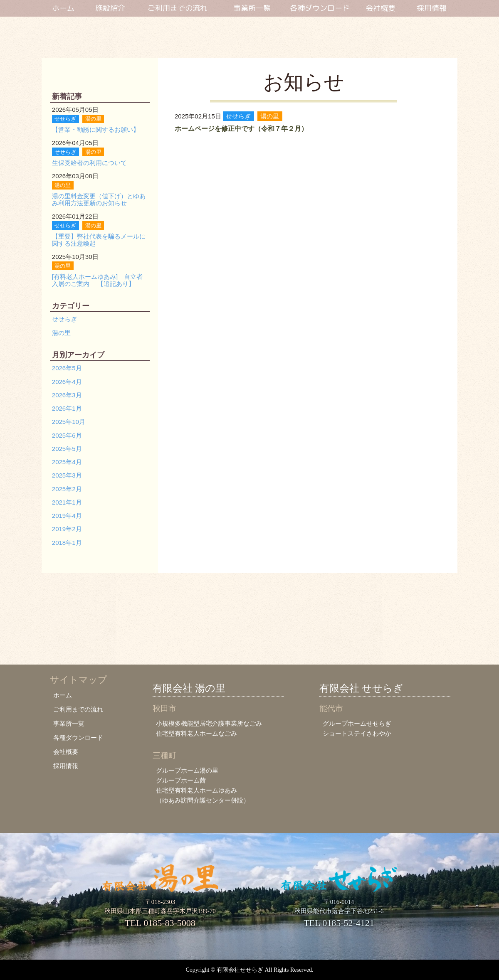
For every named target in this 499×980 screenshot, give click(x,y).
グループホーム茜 (181, 780)
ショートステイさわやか (357, 733)
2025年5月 (67, 449)
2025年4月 (67, 462)
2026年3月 (67, 395)
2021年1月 (67, 502)
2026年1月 (67, 408)
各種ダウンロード (320, 9)
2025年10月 (69, 422)
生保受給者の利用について (89, 163)
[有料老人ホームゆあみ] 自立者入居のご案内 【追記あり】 (97, 280)
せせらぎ (64, 319)
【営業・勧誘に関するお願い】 (96, 129)
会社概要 (380, 9)
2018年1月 (67, 543)
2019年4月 (67, 516)
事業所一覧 (252, 9)
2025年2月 (67, 489)
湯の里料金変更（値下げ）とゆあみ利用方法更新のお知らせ (99, 199)
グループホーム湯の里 (187, 770)
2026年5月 (67, 368)
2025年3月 (67, 475)
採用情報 (432, 9)
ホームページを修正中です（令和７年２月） (241, 129)
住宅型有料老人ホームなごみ (196, 733)
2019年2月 (67, 529)
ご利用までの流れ (178, 9)
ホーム (63, 9)
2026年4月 (67, 382)
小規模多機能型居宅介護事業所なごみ (209, 723)
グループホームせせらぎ (357, 723)
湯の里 (61, 333)
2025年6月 (67, 435)
